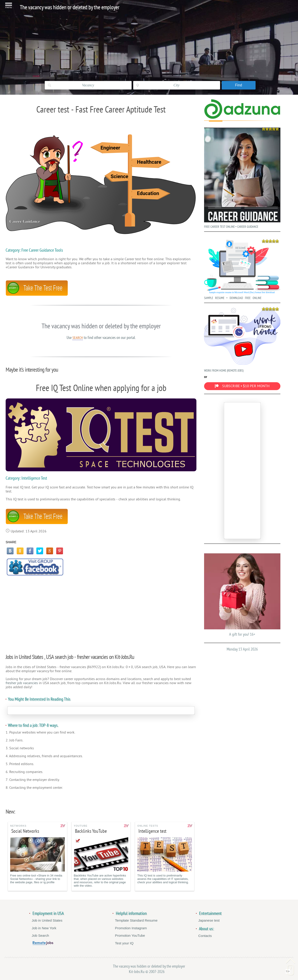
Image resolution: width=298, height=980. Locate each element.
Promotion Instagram (131, 928)
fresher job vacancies (22, 683)
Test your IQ (124, 943)
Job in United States (47, 920)
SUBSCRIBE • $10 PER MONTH (242, 386)
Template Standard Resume (136, 920)
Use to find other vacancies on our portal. (101, 338)
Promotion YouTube (130, 935)
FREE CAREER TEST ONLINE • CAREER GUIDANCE (242, 177)
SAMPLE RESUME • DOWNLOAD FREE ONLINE (242, 269)
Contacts (205, 936)
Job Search (40, 935)
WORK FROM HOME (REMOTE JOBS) (242, 339)
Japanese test (209, 920)
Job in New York (44, 928)
